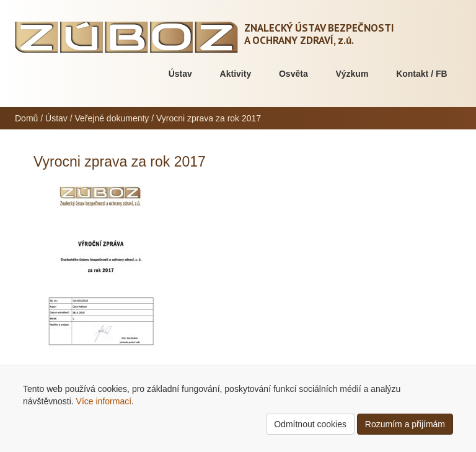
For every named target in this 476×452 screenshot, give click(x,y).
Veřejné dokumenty (112, 118)
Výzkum (352, 74)
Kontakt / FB (421, 74)
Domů (26, 118)
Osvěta (293, 74)
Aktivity (236, 74)
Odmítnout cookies (310, 424)
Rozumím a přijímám (405, 424)
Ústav (180, 74)
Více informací (104, 401)
